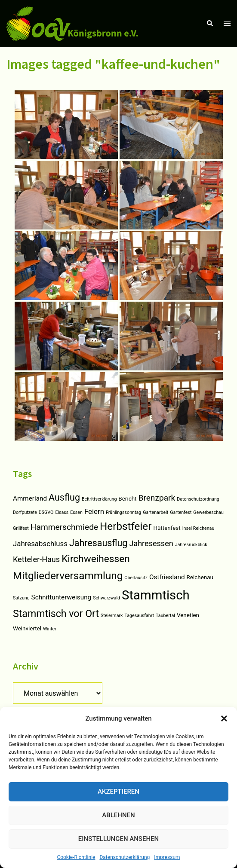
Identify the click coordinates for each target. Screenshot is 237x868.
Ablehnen (118, 815)
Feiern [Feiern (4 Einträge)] (94, 511)
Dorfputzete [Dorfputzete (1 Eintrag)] (25, 512)
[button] (224, 718)
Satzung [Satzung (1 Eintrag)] (21, 598)
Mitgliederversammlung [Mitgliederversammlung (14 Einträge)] (68, 576)
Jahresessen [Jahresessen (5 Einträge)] (151, 543)
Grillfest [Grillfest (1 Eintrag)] (21, 528)
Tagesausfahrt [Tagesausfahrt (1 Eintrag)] (140, 616)
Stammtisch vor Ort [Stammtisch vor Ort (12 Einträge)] (56, 614)
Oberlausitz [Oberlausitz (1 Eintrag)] (136, 578)
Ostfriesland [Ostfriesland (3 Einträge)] (167, 577)
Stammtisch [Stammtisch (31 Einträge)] (156, 595)
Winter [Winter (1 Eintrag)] (50, 629)
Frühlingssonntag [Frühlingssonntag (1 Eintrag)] (123, 512)
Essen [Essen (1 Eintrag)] (76, 512)
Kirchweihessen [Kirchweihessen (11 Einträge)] (96, 559)
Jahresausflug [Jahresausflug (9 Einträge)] (98, 543)
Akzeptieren (118, 792)
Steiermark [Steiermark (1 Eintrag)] (112, 616)
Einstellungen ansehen (118, 839)
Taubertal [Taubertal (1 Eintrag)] (165, 616)
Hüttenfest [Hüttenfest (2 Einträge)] (167, 528)
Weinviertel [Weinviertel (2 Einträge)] (27, 628)
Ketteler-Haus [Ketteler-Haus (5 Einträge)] (36, 559)
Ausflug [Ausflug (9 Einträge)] (64, 497)
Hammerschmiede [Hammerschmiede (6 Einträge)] (64, 527)
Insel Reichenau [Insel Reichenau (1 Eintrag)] (199, 528)
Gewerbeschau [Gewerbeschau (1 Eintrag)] (208, 512)
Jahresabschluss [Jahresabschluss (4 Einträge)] (40, 544)
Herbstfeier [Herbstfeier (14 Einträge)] (126, 526)
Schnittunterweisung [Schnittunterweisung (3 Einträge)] (62, 597)
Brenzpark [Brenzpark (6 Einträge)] (157, 498)
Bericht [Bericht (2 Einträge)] (127, 499)
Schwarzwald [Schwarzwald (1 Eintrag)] (106, 598)
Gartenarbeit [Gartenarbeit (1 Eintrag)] (155, 512)
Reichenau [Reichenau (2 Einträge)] (200, 577)
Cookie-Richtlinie (76, 857)
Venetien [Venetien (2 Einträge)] (188, 615)
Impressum (167, 857)
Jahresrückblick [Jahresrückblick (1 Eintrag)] (191, 545)
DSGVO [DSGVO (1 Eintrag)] (46, 512)
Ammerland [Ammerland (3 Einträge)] (30, 498)
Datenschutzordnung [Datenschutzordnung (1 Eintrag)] (198, 499)
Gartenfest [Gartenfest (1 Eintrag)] (181, 512)
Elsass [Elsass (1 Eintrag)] (62, 512)
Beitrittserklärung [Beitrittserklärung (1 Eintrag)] (99, 499)
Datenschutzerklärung (125, 857)
